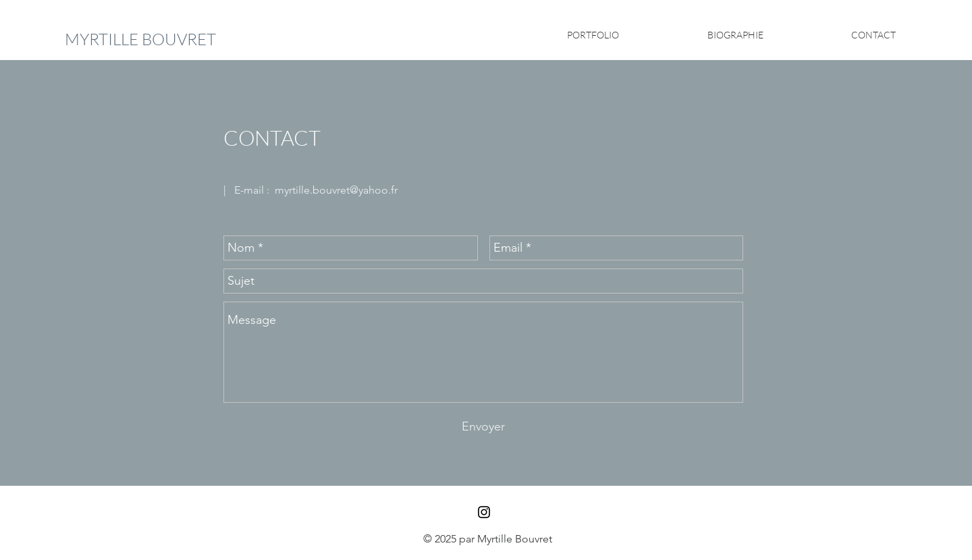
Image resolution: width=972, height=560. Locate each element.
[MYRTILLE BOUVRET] (140, 40)
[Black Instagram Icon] (484, 512)
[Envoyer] (483, 427)
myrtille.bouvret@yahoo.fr (336, 190)
